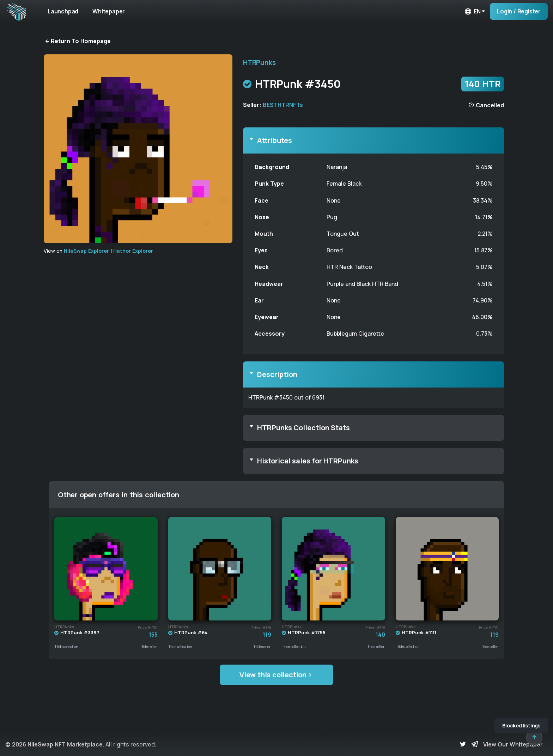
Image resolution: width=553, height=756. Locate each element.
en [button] (472, 11)
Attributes (275, 140)
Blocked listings (521, 725)
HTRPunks (259, 62)
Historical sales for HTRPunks (308, 461)
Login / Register (519, 11)
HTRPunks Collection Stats (303, 428)
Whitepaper (109, 11)
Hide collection (67, 647)
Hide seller (149, 647)
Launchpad (63, 11)
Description (277, 374)
